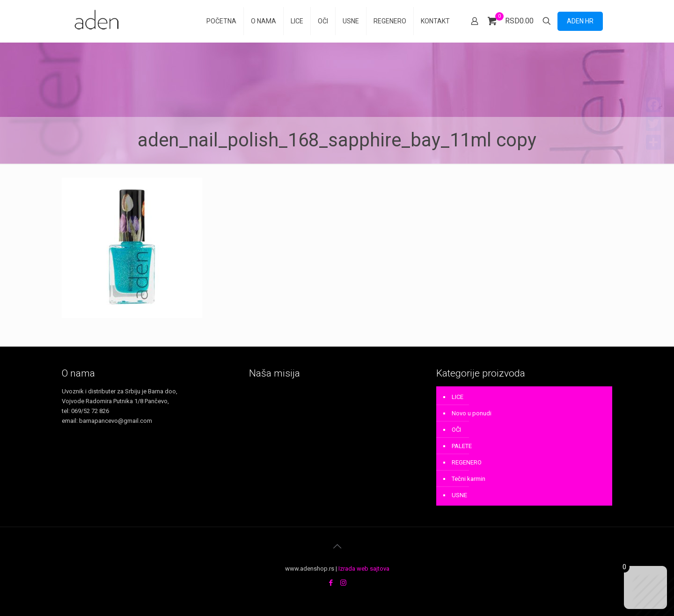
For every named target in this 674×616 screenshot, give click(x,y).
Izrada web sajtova (364, 569)
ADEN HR (580, 21)
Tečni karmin (469, 479)
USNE (459, 495)
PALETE (462, 446)
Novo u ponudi (472, 413)
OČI (456, 430)
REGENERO (467, 462)
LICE (458, 397)
